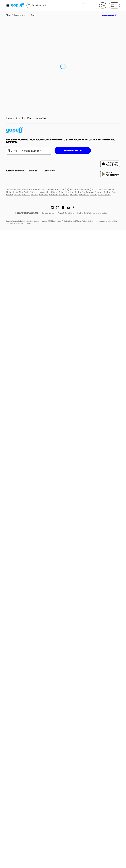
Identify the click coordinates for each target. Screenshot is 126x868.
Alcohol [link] (19, 118)
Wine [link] (29, 118)
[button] (114, 5)
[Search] (57, 5)
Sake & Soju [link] (41, 118)
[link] (17, 6)
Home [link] (9, 118)
